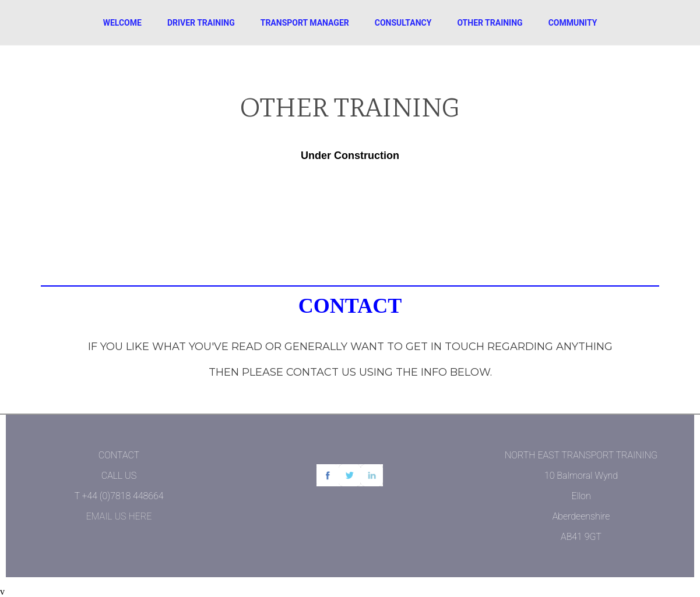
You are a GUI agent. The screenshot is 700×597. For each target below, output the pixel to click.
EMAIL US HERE (119, 516)
